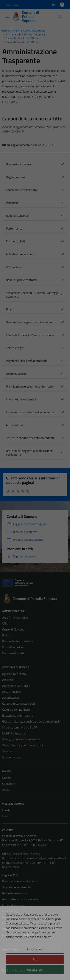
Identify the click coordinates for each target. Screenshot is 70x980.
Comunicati (9, 784)
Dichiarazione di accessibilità (20, 923)
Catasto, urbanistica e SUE (19, 704)
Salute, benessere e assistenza (21, 739)
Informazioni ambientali (21, 399)
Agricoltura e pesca (14, 674)
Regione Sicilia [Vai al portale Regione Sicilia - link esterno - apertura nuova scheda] (12, 5)
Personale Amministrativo (18, 641)
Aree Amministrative (15, 617)
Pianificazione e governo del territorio (30, 386)
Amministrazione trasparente (20, 899)
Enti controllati (15, 241)
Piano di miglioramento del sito (21, 935)
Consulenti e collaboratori (22, 190)
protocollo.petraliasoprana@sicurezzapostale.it (37, 858)
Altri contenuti (15, 425)
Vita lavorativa (11, 757)
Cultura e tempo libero (16, 709)
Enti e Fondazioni (13, 647)
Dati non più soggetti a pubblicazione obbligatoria (29, 453)
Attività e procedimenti (21, 254)
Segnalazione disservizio (17, 887)
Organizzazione (16, 177)
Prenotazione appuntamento (20, 881)
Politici (6, 635)
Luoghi (6, 810)
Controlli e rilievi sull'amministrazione (30, 335)
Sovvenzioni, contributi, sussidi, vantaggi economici (32, 295)
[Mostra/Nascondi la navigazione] (7, 16)
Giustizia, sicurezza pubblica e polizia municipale (31, 721)
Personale (12, 203)
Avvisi (6, 790)
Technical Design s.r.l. (28, 970)
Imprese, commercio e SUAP (20, 727)
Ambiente (8, 680)
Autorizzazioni (11, 698)
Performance (14, 228)
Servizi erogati (15, 348)
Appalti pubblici (12, 692)
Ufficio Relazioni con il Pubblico (21, 854)
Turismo (7, 751)
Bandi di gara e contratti (21, 280)
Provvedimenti (15, 267)
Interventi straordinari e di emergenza (30, 412)
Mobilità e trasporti (14, 733)
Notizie (7, 778)
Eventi (6, 816)
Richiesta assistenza (15, 893)
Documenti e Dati (13, 653)
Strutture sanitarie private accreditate (30, 438)
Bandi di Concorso (17, 216)
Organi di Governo (13, 629)
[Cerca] (60, 17)
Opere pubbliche (16, 374)
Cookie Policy (10, 911)
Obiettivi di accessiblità (16, 929)
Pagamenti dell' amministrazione (27, 361)
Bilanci (10, 309)
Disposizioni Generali (19, 164)
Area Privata (10, 949)
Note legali (9, 917)
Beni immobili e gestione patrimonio (29, 322)
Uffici (5, 623)
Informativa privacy (14, 905)
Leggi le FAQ (10, 875)
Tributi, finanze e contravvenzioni (22, 745)
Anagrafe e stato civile (16, 686)
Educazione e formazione (18, 715)
